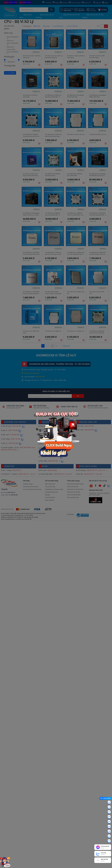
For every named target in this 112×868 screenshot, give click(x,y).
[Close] (76, 414)
